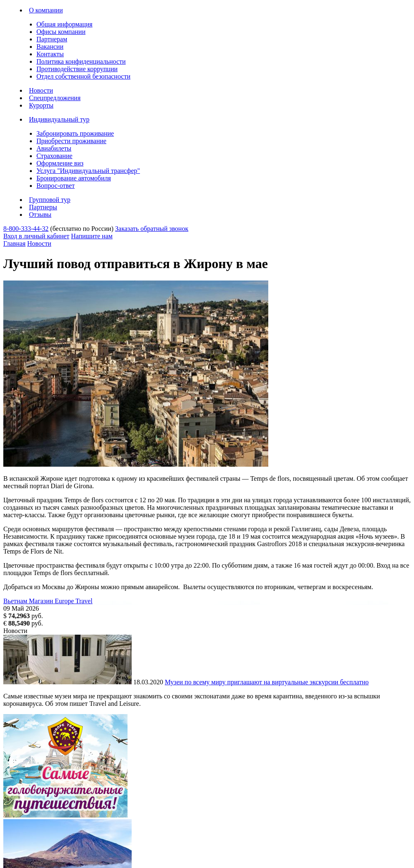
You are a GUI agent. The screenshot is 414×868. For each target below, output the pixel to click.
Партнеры (43, 207)
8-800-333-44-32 (26, 229)
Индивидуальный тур (59, 119)
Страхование (54, 156)
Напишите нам (92, 236)
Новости (41, 90)
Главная (14, 243)
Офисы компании (61, 32)
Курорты (41, 105)
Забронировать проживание (75, 133)
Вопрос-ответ (55, 186)
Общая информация (64, 24)
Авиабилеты (54, 148)
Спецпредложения (55, 98)
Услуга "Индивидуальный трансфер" (88, 171)
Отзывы (40, 215)
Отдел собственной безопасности (83, 76)
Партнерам (52, 39)
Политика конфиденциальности (81, 61)
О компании (46, 10)
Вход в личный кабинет (36, 236)
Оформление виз (60, 163)
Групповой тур (50, 200)
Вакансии (50, 47)
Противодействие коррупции (77, 69)
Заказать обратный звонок (152, 229)
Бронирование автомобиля (74, 178)
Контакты (50, 54)
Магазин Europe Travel (61, 601)
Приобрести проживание (71, 141)
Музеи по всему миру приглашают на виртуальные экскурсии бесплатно (267, 682)
